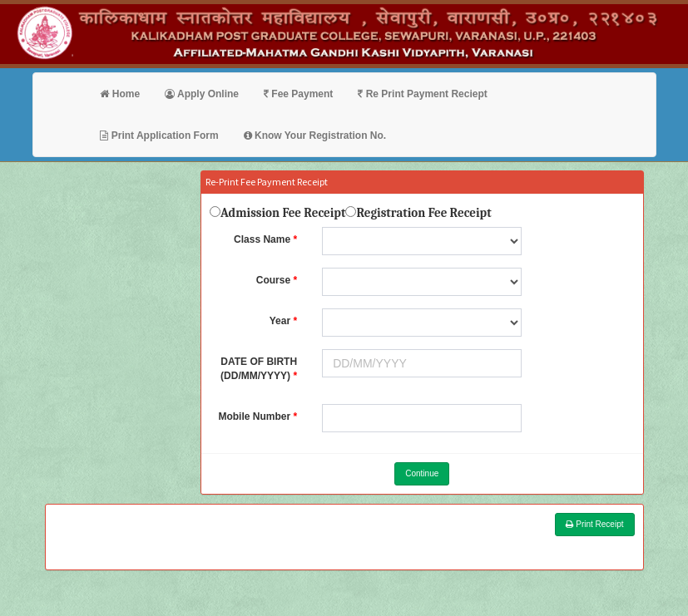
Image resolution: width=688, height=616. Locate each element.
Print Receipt (594, 524)
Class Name (262, 239)
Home (120, 94)
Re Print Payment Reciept (422, 94)
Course (273, 280)
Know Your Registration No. (315, 136)
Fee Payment (298, 94)
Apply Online (202, 94)
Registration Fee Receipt (423, 213)
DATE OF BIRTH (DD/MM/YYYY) (259, 369)
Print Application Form (159, 136)
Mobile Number (254, 416)
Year (280, 321)
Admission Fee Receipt (283, 213)
